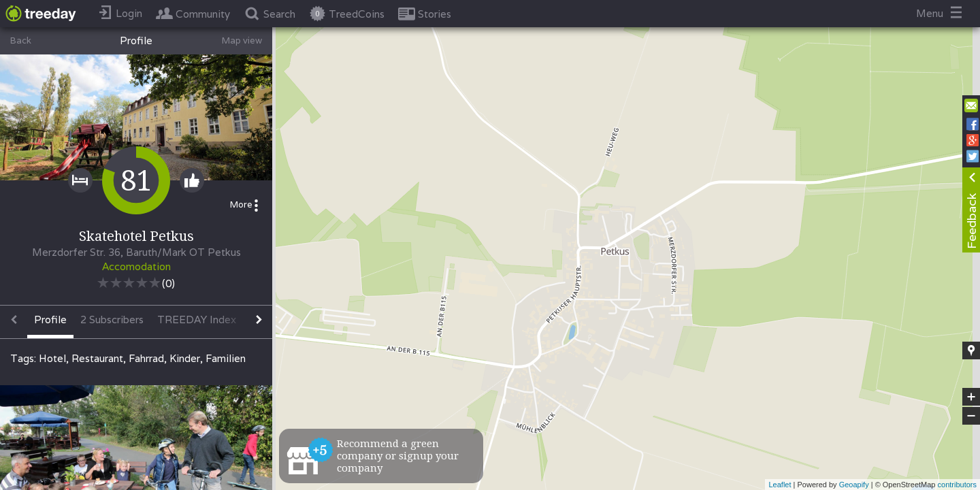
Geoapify (854, 485)
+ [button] (971, 397)
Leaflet (780, 485)
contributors (957, 485)
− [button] (971, 416)
